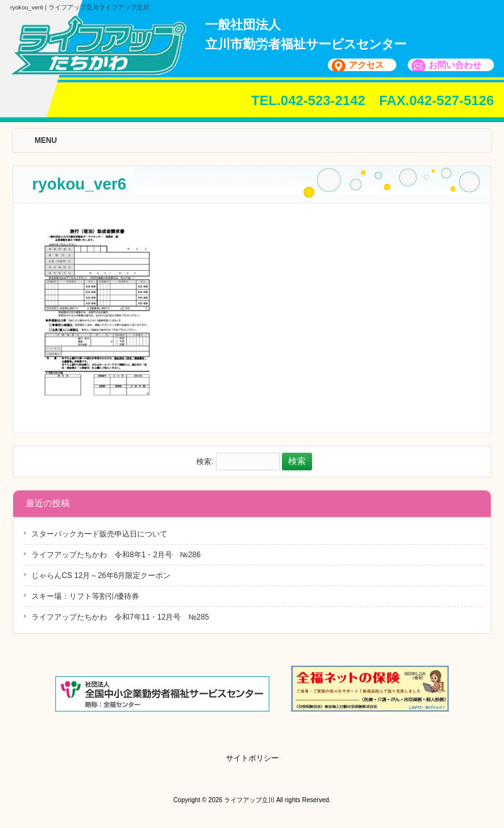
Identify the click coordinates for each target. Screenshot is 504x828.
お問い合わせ (455, 65)
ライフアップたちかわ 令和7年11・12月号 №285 (120, 617)
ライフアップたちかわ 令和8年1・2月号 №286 (116, 555)
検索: (205, 462)
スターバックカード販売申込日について (99, 534)
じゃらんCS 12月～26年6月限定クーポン (101, 576)
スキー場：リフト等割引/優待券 (85, 596)
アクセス (366, 65)
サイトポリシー (252, 758)
